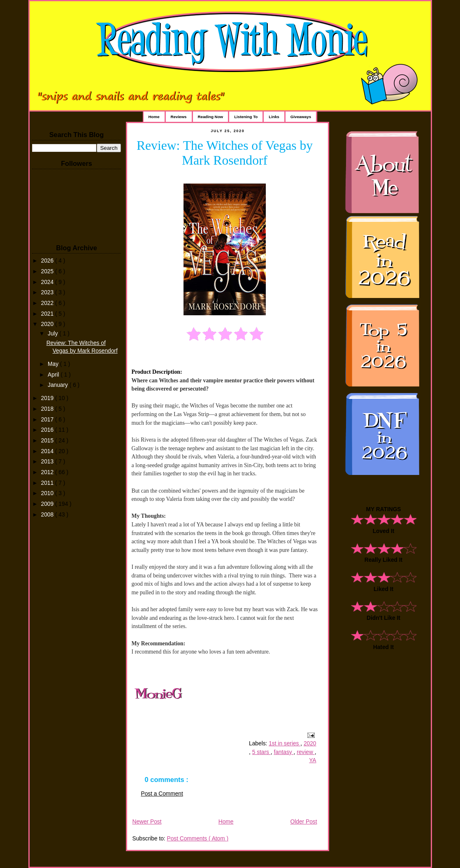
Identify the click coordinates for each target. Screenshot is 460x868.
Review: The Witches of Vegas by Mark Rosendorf (225, 153)
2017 (48, 420)
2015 (48, 441)
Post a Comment (162, 794)
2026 (48, 261)
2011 (48, 483)
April (54, 375)
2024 (48, 282)
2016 (48, 430)
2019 (48, 398)
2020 (48, 324)
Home (154, 117)
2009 (48, 504)
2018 (48, 409)
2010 (48, 493)
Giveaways (301, 117)
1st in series (285, 744)
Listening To (246, 117)
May (54, 364)
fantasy (283, 752)
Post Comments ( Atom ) (197, 839)
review (306, 752)
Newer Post (147, 822)
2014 (48, 451)
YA (312, 760)
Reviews (179, 117)
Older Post (304, 822)
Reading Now (211, 117)
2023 (48, 292)
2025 (48, 271)
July (53, 334)
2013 (48, 462)
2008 (48, 515)
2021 (48, 314)
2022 (48, 303)
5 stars (261, 752)
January (59, 385)
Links (274, 117)
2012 (48, 472)
